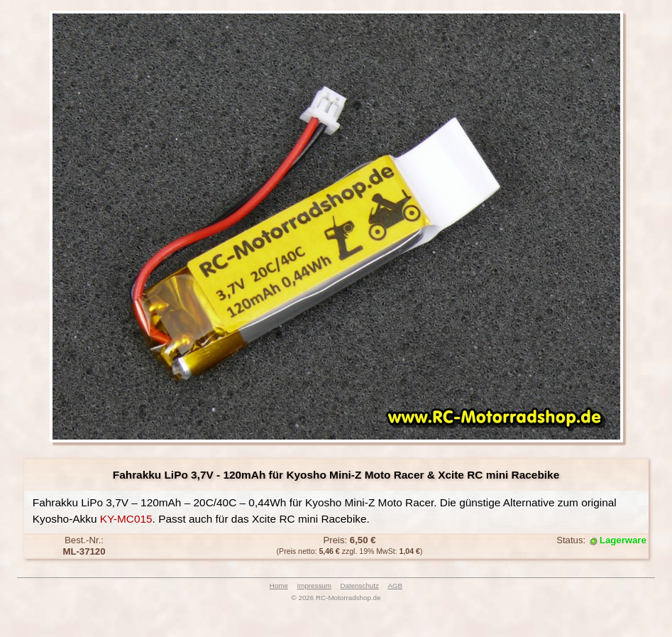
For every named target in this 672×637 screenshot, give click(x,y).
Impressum (314, 586)
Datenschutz (359, 586)
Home (279, 586)
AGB (395, 586)
